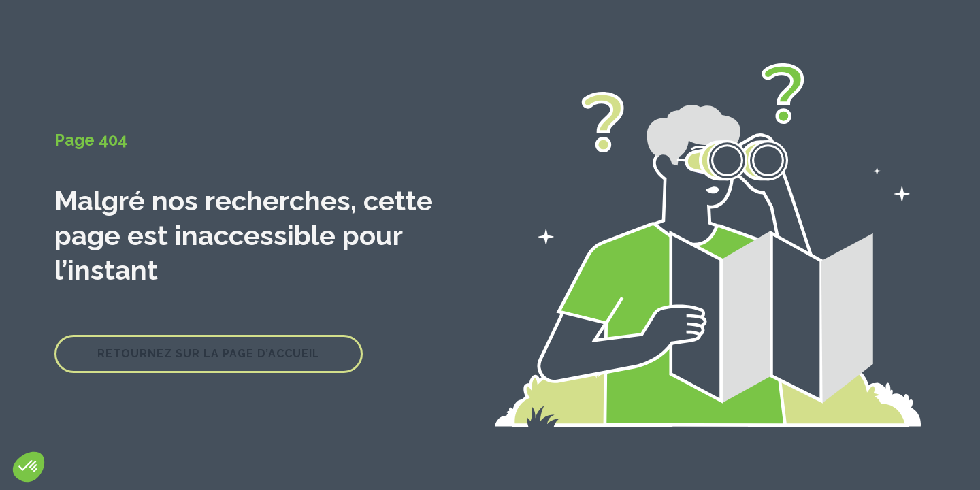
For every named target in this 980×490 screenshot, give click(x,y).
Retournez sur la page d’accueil (209, 354)
